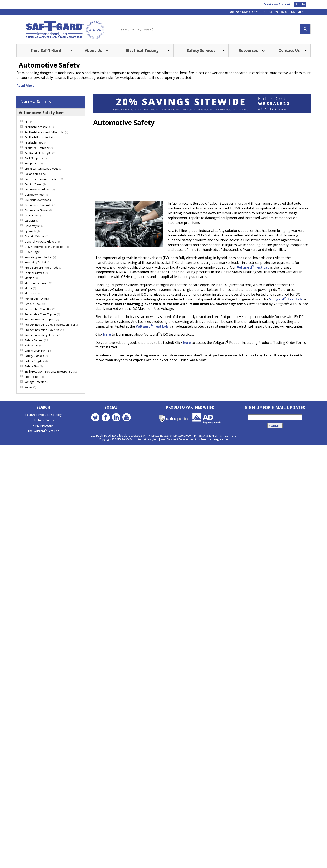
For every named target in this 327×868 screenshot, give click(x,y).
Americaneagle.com (214, 440)
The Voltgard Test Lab (43, 432)
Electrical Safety (43, 421)
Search (43, 408)
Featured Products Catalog (43, 416)
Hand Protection (43, 427)
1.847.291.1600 (182, 436)
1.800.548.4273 (160, 436)
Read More (25, 86)
